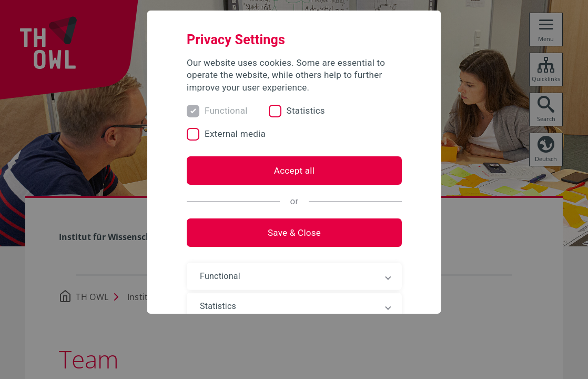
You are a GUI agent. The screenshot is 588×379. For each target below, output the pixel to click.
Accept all (294, 171)
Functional (226, 111)
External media (235, 134)
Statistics (305, 111)
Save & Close (294, 233)
